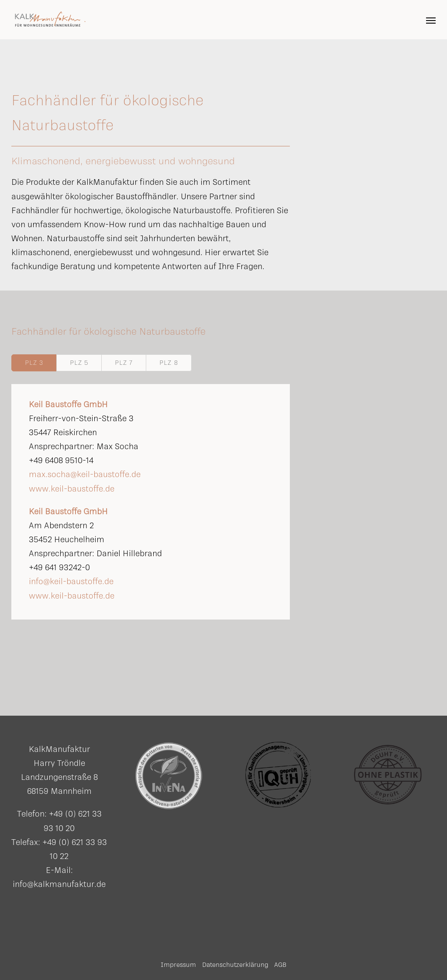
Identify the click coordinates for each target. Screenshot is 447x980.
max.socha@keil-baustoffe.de (85, 474)
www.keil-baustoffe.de (72, 488)
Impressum (178, 964)
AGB (280, 964)
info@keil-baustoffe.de (71, 581)
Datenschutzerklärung (235, 964)
